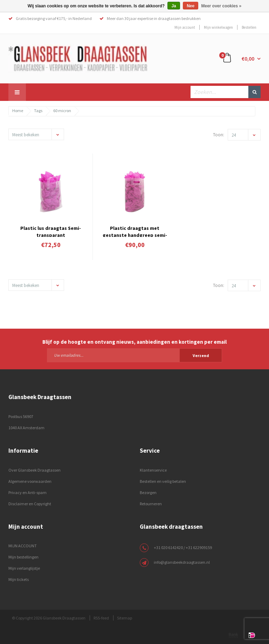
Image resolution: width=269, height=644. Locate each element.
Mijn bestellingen (23, 557)
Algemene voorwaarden (30, 481)
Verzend (201, 355)
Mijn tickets (19, 579)
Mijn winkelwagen (218, 27)
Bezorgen (148, 492)
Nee (191, 6)
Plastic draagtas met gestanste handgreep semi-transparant (135, 231)
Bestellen (249, 27)
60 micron (62, 111)
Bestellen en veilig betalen (163, 481)
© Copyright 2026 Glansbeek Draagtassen (49, 618)
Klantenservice (153, 470)
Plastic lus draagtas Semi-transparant (51, 231)
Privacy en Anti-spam (27, 492)
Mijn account (185, 27)
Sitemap (125, 618)
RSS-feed (101, 618)
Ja (174, 6)
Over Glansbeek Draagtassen (35, 470)
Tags (38, 111)
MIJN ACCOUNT (23, 546)
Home (18, 111)
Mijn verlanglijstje (24, 568)
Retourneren (151, 504)
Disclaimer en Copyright (30, 504)
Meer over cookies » (222, 6)
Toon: (219, 135)
